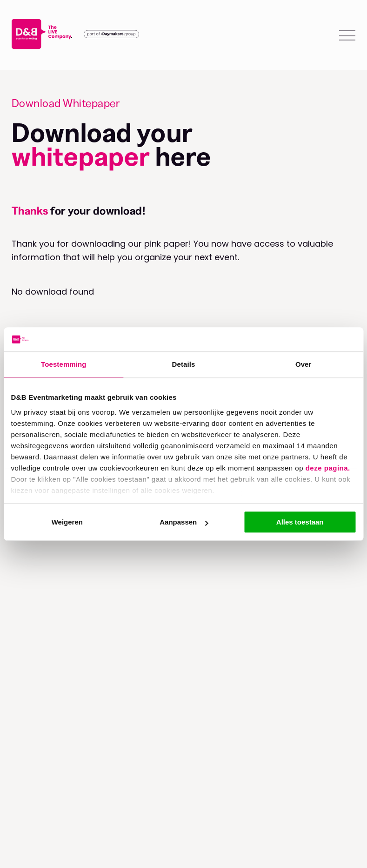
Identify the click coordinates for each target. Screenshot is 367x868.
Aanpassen (184, 522)
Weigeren (67, 522)
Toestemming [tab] (64, 364)
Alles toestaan (300, 522)
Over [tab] (304, 364)
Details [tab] (184, 364)
